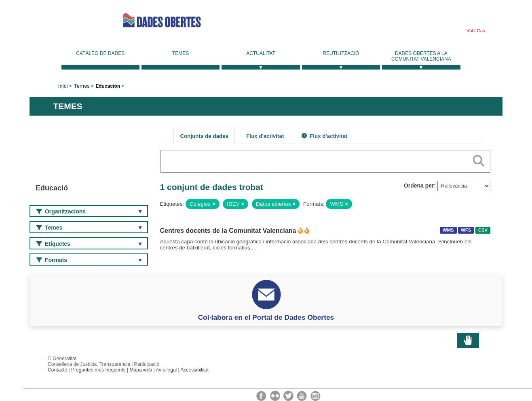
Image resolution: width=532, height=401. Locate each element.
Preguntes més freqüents (98, 370)
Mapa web (141, 370)
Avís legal (166, 370)
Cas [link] (480, 31)
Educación (108, 86)
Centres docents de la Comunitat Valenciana (228, 231)
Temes (180, 53)
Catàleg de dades (100, 53)
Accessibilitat (194, 370)
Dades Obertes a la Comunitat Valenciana (421, 56)
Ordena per (419, 186)
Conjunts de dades (204, 136)
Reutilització (341, 53)
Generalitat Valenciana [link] (66, 20)
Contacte (57, 370)
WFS (466, 230)
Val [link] (470, 31)
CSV (483, 230)
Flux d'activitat (265, 136)
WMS (448, 230)
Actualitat (261, 53)
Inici (63, 86)
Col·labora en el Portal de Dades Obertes (266, 317)
